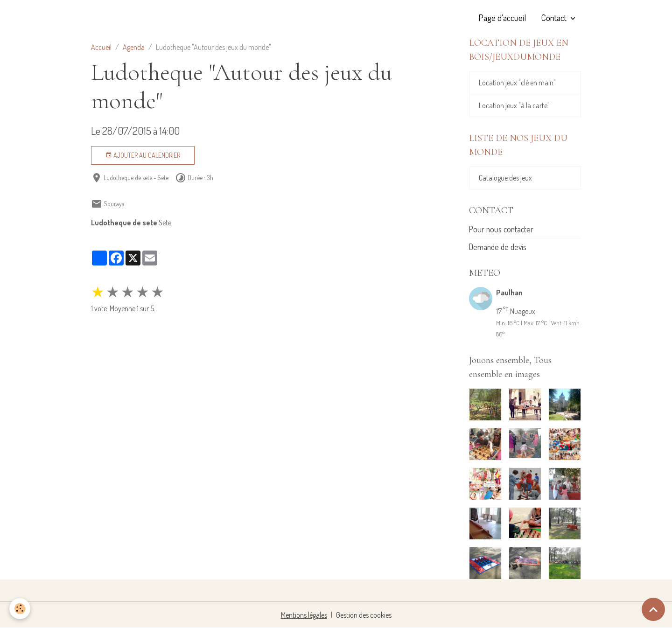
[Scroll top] (653, 609)
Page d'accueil (502, 17)
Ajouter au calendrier (143, 155)
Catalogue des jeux (505, 178)
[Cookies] (20, 609)
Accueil (101, 47)
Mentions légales (304, 615)
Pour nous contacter (501, 229)
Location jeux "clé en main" (517, 83)
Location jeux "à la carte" (514, 105)
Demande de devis (498, 247)
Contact (555, 17)
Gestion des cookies (364, 615)
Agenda (134, 47)
